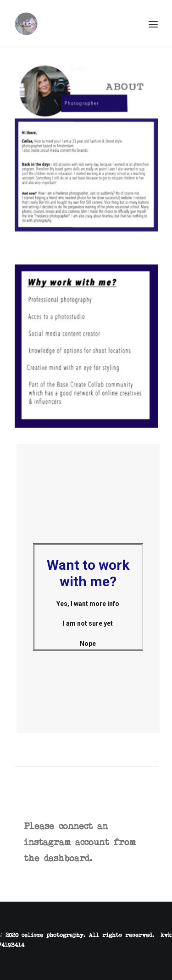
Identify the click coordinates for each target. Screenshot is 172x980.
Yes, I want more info (95, 604)
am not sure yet (96, 623)
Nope (95, 644)
